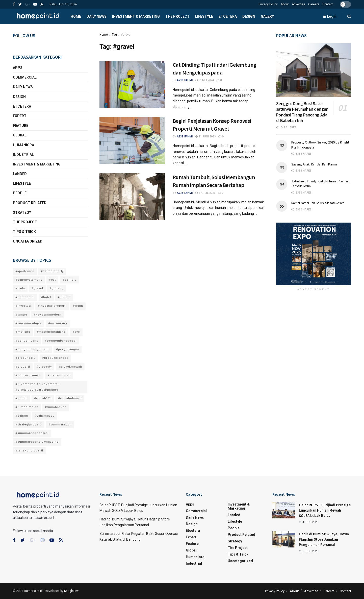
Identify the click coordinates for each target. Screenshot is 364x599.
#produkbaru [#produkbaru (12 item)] (25, 358)
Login (330, 16)
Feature (21, 126)
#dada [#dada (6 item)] (20, 288)
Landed (20, 174)
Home (76, 16)
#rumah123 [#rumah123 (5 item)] (43, 398)
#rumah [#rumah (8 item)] (21, 398)
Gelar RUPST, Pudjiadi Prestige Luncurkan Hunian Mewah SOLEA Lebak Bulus (325, 510)
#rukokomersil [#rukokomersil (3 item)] (59, 375)
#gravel (126, 35)
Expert (20, 116)
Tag (114, 35)
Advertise (298, 4)
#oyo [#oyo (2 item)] (76, 332)
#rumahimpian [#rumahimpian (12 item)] (27, 407)
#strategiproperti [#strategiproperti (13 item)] (29, 425)
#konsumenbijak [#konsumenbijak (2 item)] (29, 323)
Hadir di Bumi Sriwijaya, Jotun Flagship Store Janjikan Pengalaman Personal (324, 539)
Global (20, 135)
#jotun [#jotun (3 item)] (78, 306)
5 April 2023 (205, 193)
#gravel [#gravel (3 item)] (37, 288)
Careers (314, 4)
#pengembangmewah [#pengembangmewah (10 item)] (32, 349)
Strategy (22, 212)
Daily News (97, 16)
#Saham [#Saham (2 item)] (22, 416)
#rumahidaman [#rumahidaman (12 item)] (70, 398)
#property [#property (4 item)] (44, 367)
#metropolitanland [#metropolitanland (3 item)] (51, 332)
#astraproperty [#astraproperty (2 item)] (52, 271)
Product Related (30, 203)
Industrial (23, 155)
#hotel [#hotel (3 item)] (46, 297)
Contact (328, 4)
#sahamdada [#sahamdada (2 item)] (45, 416)
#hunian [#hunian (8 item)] (64, 297)
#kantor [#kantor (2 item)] (21, 315)
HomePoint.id (33, 591)
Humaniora (23, 145)
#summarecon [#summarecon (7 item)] (60, 425)
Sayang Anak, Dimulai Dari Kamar (314, 164)
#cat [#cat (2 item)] (52, 280)
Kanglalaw (71, 591)
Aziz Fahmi (185, 80)
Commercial (25, 77)
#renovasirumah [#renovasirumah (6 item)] (28, 375)
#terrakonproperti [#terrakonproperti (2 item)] (29, 451)
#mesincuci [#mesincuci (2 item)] (58, 323)
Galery (267, 16)
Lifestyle (204, 16)
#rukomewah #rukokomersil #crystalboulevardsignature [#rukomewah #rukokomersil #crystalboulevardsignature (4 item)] (37, 387)
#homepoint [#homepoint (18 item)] (25, 297)
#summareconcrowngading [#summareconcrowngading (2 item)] (37, 442)
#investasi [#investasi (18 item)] (23, 306)
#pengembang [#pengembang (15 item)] (27, 341)
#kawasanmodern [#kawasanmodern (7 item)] (48, 315)
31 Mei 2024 (205, 80)
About (285, 4)
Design (249, 16)
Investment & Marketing (136, 16)
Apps (18, 68)
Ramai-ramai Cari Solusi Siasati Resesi (318, 203)
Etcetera (228, 16)
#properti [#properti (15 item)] (23, 367)
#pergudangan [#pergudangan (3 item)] (68, 349)
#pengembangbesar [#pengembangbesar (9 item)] (61, 341)
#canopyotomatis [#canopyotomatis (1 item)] (29, 280)
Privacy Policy (268, 4)
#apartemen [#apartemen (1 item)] (25, 271)
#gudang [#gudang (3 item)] (57, 288)
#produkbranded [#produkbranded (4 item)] (55, 358)
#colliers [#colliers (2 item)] (69, 280)
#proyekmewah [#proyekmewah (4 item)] (70, 367)
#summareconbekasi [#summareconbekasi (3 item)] (32, 433)
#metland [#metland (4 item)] (23, 332)
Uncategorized (28, 241)
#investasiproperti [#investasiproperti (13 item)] (52, 306)
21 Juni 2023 (205, 137)
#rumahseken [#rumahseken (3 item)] (56, 407)
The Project (177, 16)
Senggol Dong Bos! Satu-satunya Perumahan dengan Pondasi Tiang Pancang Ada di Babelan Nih (302, 112)
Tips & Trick (24, 232)
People (20, 193)
